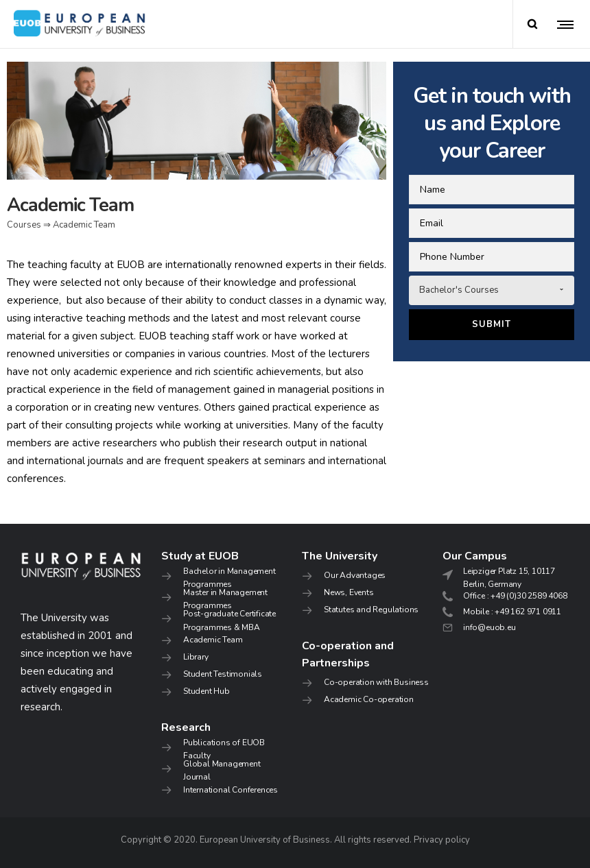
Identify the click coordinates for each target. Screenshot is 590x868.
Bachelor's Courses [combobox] (459, 290)
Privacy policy (442, 840)
